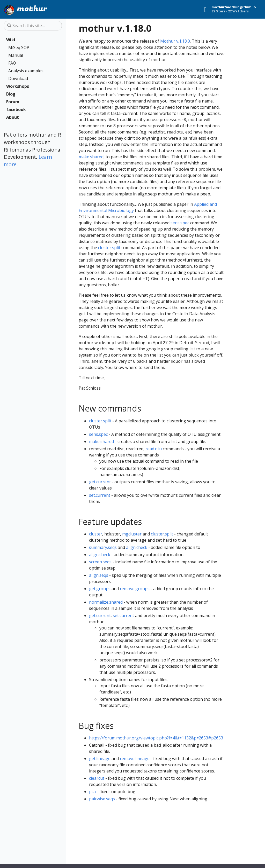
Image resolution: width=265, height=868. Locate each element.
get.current (100, 482)
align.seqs (99, 575)
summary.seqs (103, 547)
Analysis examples (26, 71)
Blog (11, 94)
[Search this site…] (33, 26)
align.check (137, 547)
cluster (96, 534)
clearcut (97, 778)
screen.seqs (100, 562)
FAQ (12, 63)
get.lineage (100, 759)
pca (92, 792)
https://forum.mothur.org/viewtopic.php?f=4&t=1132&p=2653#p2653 (156, 738)
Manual (16, 55)
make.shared (91, 157)
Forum (13, 102)
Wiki (11, 40)
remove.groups (135, 589)
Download (18, 78)
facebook (16, 109)
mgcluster (132, 534)
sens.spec (180, 223)
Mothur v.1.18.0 (175, 41)
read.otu (154, 449)
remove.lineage (135, 759)
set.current (100, 495)
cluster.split (109, 248)
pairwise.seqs (102, 799)
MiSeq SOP (19, 48)
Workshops (18, 86)
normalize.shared (106, 602)
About (13, 117)
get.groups (100, 589)
